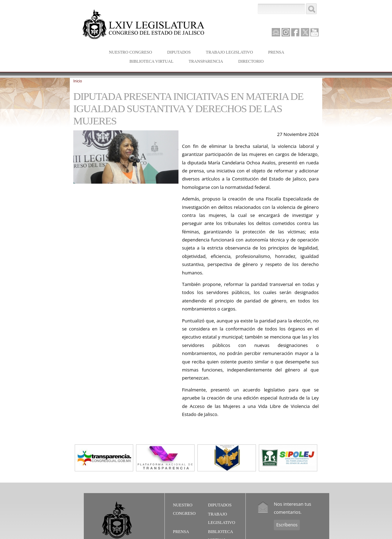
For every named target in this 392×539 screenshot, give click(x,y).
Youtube (315, 32)
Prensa (275, 53)
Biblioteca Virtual (150, 62)
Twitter (305, 32)
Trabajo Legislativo (228, 53)
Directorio (251, 61)
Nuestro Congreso (129, 53)
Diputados (177, 53)
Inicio (78, 81)
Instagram (286, 32)
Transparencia (206, 61)
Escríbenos (287, 525)
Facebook (295, 32)
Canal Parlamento (276, 33)
